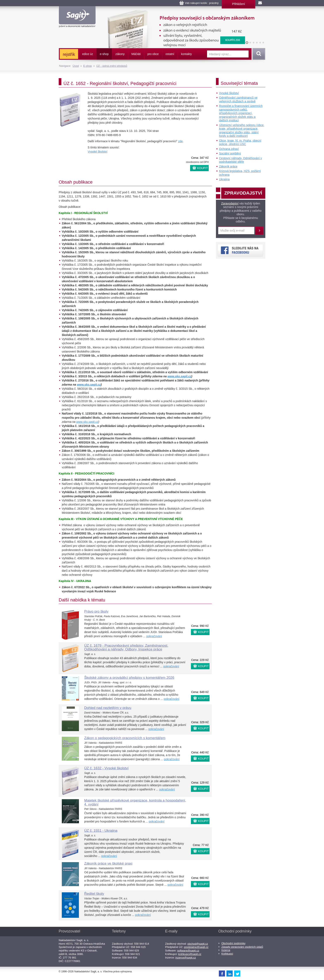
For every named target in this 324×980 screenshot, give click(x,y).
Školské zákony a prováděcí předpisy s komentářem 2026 (129, 678)
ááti (136, 54)
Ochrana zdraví (229, 149)
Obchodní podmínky (233, 943)
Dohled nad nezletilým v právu (108, 708)
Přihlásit (259, 231)
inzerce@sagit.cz (186, 958)
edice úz (88, 54)
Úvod (76, 66)
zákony (120, 54)
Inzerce (226, 950)
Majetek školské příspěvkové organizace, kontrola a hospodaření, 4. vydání (135, 802)
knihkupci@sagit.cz (190, 954)
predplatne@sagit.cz (196, 947)
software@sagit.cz (188, 951)
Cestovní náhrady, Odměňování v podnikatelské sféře (241, 160)
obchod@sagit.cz (198, 944)
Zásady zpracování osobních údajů (242, 947)
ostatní (170, 54)
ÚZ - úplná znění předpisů (112, 66)
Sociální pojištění (230, 153)
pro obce (153, 54)
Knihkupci (227, 954)
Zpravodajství (230, 203)
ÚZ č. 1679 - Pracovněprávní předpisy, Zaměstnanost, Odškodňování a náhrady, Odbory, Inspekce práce (126, 648)
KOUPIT (202, 168)
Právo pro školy (96, 611)
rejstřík (69, 54)
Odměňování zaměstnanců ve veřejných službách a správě (238, 99)
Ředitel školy (94, 894)
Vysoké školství (98, 152)
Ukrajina (224, 179)
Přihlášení (238, 4)
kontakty (186, 54)
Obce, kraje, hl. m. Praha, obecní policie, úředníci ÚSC (240, 142)
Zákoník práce (228, 166)
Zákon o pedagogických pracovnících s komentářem (125, 738)
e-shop (104, 54)
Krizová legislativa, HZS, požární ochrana (240, 173)
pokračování (154, 636)
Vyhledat (258, 54)
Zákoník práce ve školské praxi (108, 863)
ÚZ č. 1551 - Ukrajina (101, 831)
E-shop (88, 66)
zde (180, 141)
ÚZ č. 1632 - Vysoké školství (107, 768)
